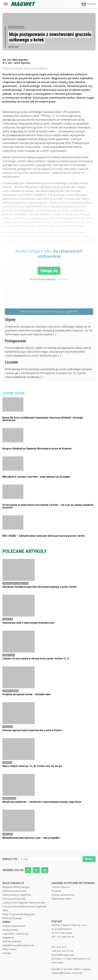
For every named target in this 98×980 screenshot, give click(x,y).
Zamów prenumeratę (14, 891)
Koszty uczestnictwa (63, 895)
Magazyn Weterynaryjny (16, 887)
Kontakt (7, 953)
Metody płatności (12, 941)
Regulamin (8, 937)
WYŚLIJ (89, 859)
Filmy (5, 910)
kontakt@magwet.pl (63, 955)
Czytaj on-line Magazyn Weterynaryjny (24, 902)
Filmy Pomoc (9, 949)
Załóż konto (63, 279)
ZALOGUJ (91, 4)
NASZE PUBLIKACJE (13, 883)
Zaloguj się (49, 271)
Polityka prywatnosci (14, 926)
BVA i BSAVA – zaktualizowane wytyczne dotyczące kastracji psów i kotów (44, 536)
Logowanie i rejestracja (15, 934)
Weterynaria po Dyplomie (17, 895)
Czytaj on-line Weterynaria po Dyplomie (24, 906)
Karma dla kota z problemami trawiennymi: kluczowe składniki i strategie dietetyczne (43, 419)
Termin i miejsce (61, 887)
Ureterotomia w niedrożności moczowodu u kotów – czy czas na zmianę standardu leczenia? (48, 506)
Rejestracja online (61, 899)
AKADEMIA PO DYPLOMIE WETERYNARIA (73, 883)
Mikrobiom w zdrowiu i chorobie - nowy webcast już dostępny (36, 477)
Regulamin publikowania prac (18, 945)
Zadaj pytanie (10, 930)
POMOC (7, 922)
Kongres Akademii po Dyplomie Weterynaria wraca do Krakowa (37, 449)
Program (56, 891)
